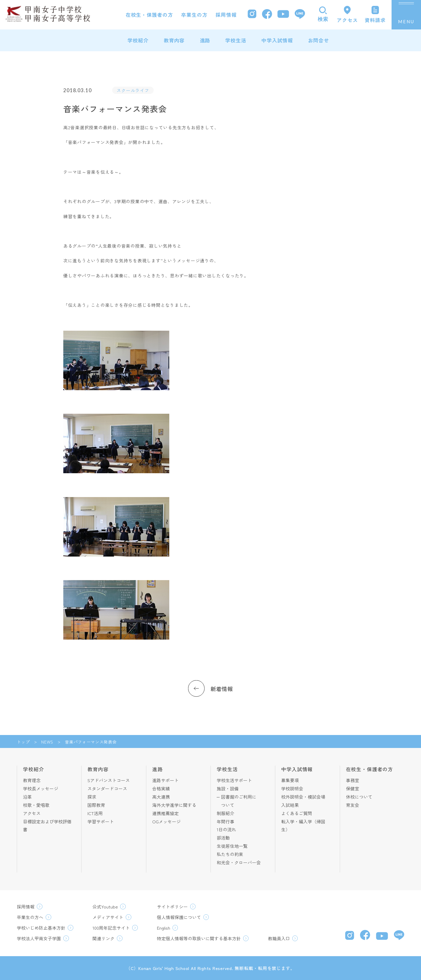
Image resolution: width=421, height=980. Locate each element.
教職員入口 (279, 938)
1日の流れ (226, 829)
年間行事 (226, 821)
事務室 (353, 780)
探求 (92, 797)
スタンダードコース (107, 788)
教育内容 (174, 40)
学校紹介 (138, 40)
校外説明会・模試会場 (303, 797)
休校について (359, 797)
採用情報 (226, 15)
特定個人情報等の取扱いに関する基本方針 (199, 938)
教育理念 (32, 780)
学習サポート (101, 821)
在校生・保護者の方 (149, 15)
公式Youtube (105, 907)
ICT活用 (95, 813)
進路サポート (165, 780)
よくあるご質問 (297, 813)
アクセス (32, 813)
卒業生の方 (194, 15)
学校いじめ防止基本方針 (41, 928)
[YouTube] (283, 15)
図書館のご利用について (239, 801)
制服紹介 (226, 813)
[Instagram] (252, 15)
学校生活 (236, 40)
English (164, 928)
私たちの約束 (230, 854)
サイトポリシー (172, 907)
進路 (205, 40)
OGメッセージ (166, 821)
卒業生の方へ (30, 917)
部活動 (223, 838)
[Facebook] (267, 15)
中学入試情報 (277, 40)
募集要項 (290, 780)
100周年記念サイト (111, 928)
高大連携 (161, 797)
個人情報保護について (179, 917)
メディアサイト (108, 917)
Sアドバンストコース (109, 780)
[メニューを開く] (406, 15)
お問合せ (318, 40)
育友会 (353, 805)
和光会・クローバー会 (239, 862)
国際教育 (96, 805)
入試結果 (290, 805)
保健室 (353, 788)
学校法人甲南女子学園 (39, 938)
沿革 (27, 797)
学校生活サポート (234, 780)
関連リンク (103, 938)
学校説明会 (292, 788)
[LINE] (300, 15)
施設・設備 (228, 788)
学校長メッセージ (41, 788)
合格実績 (161, 788)
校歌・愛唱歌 (36, 805)
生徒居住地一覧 (232, 846)
